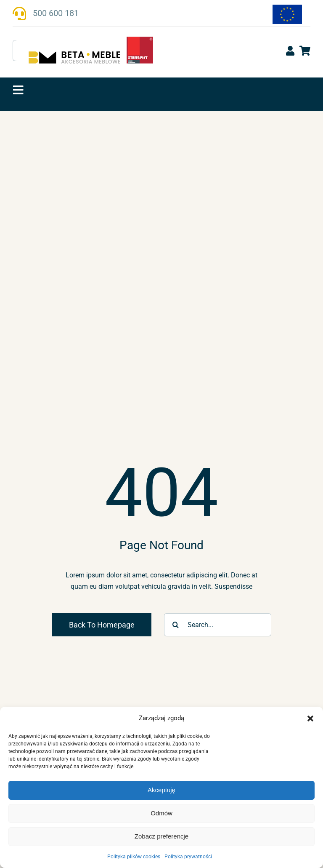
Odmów (161, 813)
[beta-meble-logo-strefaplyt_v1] (91, 39)
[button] (310, 718)
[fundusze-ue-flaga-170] (287, 8)
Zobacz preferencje (161, 836)
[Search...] (218, 625)
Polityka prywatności (188, 857)
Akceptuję (161, 790)
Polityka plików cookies (134, 857)
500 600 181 (56, 13)
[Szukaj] (176, 625)
